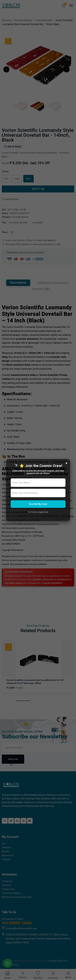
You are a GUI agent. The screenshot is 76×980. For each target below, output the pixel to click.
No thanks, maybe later (38, 512)
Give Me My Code (38, 504)
